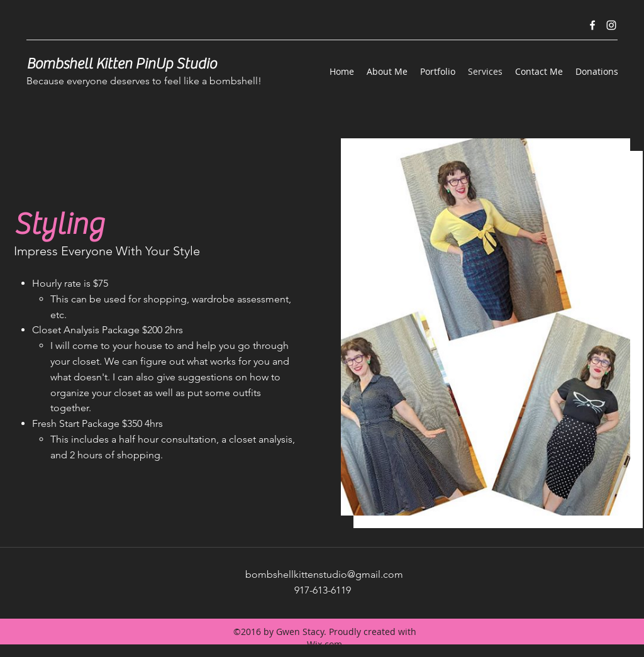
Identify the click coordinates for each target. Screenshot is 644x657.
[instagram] (611, 25)
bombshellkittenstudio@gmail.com (324, 574)
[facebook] (592, 25)
